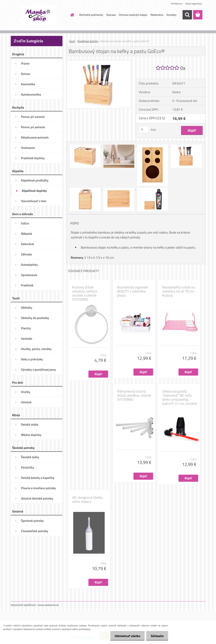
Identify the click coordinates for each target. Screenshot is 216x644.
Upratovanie (29, 275)
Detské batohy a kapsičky (38, 478)
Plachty (26, 328)
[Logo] (39, 15)
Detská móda (30, 425)
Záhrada (26, 254)
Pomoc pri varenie (33, 117)
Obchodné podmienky (91, 15)
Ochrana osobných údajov (133, 15)
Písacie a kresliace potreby (39, 488)
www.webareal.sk (48, 605)
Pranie (25, 64)
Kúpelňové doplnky (34, 191)
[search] (187, 15)
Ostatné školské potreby (37, 498)
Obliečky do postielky (35, 318)
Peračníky (28, 467)
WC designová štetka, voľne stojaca (88, 500)
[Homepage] (71, 15)
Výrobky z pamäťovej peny (39, 370)
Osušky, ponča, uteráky (36, 349)
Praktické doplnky (33, 158)
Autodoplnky (30, 265)
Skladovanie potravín (35, 137)
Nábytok (27, 234)
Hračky (26, 392)
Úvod (72, 41)
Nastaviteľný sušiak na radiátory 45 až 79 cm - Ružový (179, 291)
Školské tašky (30, 457)
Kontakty (171, 15)
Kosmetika (28, 84)
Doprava (111, 15)
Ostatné (26, 402)
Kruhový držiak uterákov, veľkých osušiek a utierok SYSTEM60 (85, 293)
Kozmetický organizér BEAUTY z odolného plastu (133, 291)
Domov (26, 74)
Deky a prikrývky (32, 359)
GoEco (25, 223)
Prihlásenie (177, 4)
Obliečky (27, 308)
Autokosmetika (31, 95)
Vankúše (27, 339)
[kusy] (144, 130)
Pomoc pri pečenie (33, 127)
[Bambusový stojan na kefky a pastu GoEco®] (99, 62)
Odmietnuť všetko (126, 636)
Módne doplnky (31, 435)
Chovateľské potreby (35, 531)
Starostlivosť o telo (34, 201)
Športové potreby (32, 521)
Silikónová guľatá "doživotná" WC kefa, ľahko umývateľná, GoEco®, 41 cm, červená (180, 397)
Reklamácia (157, 15)
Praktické (27, 285)
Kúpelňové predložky (35, 180)
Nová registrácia (194, 4)
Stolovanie (28, 148)
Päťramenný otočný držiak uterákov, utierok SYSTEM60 (134, 395)
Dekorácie (28, 244)
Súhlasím (157, 636)
